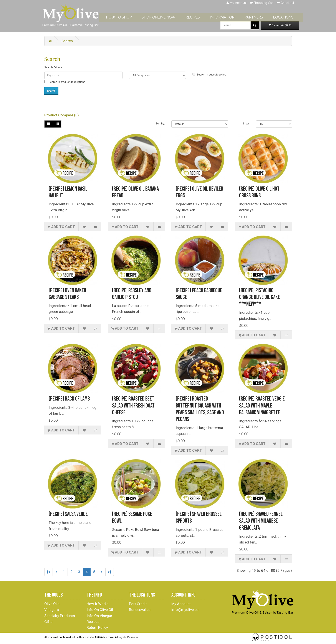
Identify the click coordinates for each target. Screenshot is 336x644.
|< (49, 572)
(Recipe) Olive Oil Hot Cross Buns (259, 192)
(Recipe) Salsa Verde (68, 514)
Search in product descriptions (65, 82)
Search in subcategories (209, 74)
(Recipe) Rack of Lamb (69, 399)
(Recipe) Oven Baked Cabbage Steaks (67, 294)
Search (67, 41)
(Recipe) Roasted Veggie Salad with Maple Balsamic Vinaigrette (262, 406)
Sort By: (160, 124)
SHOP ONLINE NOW (169, 16)
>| (110, 572)
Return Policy (97, 627)
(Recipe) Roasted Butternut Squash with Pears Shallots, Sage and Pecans (200, 409)
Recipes (93, 622)
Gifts (48, 622)
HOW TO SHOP (130, 16)
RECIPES (204, 16)
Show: (246, 124)
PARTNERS (265, 16)
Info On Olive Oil (100, 610)
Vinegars (52, 610)
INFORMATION (233, 16)
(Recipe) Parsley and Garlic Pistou (132, 294)
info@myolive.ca (185, 610)
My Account (181, 604)
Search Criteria (53, 67)
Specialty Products (60, 616)
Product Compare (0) (62, 115)
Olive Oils (52, 604)
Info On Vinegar (99, 616)
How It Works (98, 604)
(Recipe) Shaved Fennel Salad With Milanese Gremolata (261, 521)
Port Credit (138, 604)
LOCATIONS (294, 16)
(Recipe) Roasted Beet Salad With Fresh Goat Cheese (133, 406)
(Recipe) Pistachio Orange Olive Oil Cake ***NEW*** (260, 297)
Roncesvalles (140, 610)
